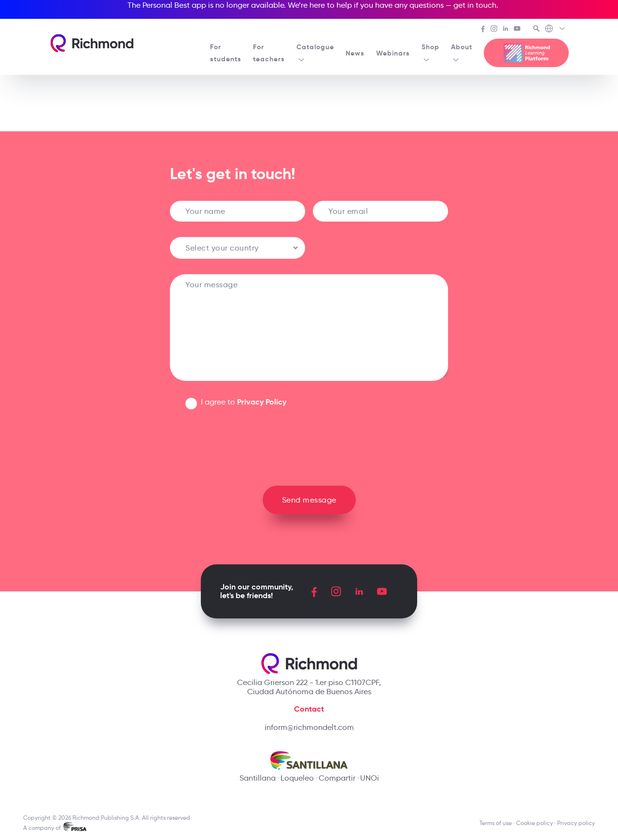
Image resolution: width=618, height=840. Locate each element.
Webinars (393, 53)
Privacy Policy (262, 402)
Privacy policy (576, 823)
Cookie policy (534, 823)
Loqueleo (297, 778)
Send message (309, 500)
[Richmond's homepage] (92, 43)
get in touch (475, 5)
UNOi (370, 778)
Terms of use (496, 823)
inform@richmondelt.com (309, 727)
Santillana (258, 778)
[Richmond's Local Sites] (555, 29)
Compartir (337, 778)
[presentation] (309, 444)
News (355, 53)
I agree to (244, 402)
